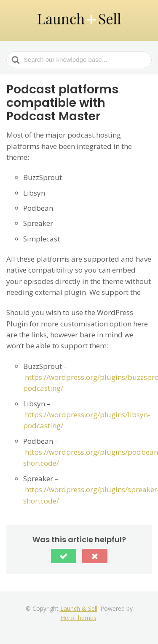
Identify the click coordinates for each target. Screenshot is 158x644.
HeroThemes (79, 618)
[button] (64, 556)
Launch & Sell (79, 608)
